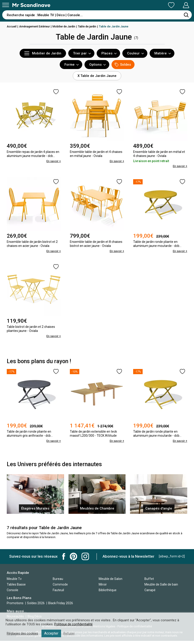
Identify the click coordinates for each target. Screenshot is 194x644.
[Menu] (6, 5)
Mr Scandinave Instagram (85, 560)
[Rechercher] (186, 15)
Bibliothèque (108, 593)
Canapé (150, 593)
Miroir (103, 588)
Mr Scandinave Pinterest (73, 560)
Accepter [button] (52, 633)
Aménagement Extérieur (36, 26)
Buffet (149, 582)
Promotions (15, 606)
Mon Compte (177, 5)
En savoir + (53, 161)
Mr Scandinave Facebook (64, 560)
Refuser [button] (70, 633)
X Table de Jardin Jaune (97, 76)
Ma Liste (148, 5)
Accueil (12, 26)
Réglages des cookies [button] (23, 633)
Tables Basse (16, 588)
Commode (60, 588)
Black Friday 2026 (61, 606)
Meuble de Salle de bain (161, 588)
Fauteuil (58, 593)
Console (13, 593)
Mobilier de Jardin (67, 26)
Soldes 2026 (36, 606)
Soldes (123, 65)
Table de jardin (92, 26)
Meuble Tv (14, 582)
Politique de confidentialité (74, 624)
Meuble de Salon (111, 582)
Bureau (58, 582)
